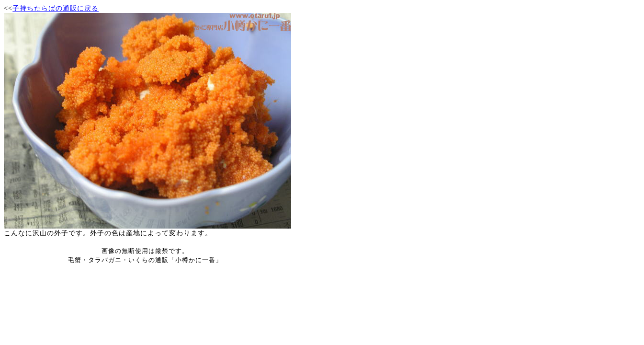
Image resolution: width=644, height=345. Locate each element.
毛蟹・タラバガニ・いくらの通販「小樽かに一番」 (145, 260)
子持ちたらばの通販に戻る (56, 8)
